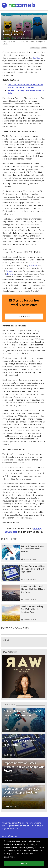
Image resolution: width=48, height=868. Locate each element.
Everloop (33, 266)
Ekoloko (10, 274)
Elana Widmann (9, 38)
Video (44, 48)
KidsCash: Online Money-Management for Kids (17, 33)
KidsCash (37, 58)
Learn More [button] (9, 857)
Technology (35, 48)
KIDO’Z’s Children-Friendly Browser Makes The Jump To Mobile (25, 86)
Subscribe (24, 316)
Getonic (9, 271)
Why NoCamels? (9, 836)
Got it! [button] (24, 863)
